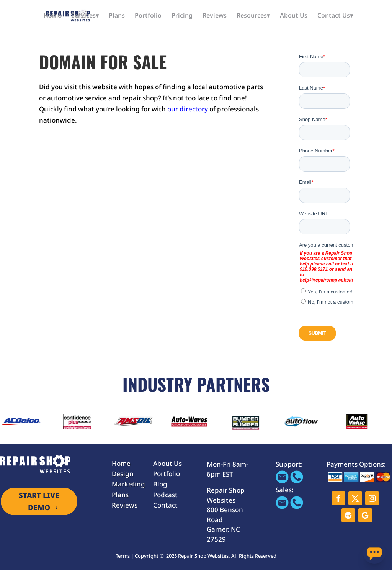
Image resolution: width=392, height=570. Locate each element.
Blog (160, 484)
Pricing (182, 16)
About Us (294, 16)
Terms (123, 556)
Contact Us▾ (335, 16)
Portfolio (148, 16)
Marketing (128, 484)
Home (52, 16)
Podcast (165, 495)
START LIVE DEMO (39, 501)
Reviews (215, 16)
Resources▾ (253, 16)
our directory (188, 109)
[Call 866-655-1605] (297, 481)
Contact (165, 505)
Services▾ (85, 16)
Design (123, 474)
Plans (117, 16)
